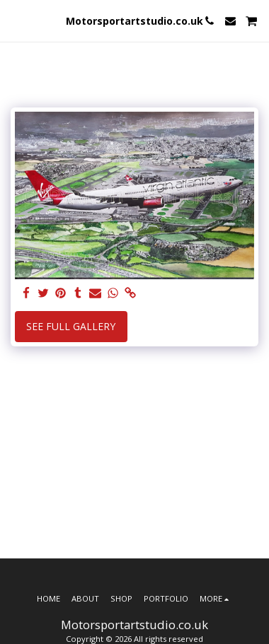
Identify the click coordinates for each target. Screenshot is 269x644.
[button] (16, 20)
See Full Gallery (71, 326)
